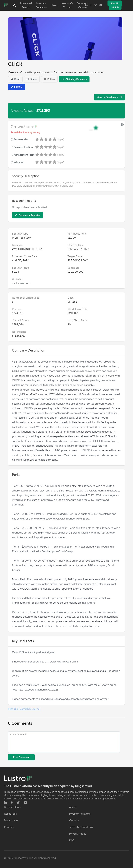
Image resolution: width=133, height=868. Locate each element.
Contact (74, 820)
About (73, 807)
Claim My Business (74, 79)
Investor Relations (41, 5)
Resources (10, 814)
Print (15, 79)
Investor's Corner (67, 5)
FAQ (72, 840)
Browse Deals (12, 807)
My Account (11, 820)
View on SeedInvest (109, 97)
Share (32, 79)
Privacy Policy (78, 834)
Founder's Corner (83, 5)
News (54, 5)
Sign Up (115, 3)
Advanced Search (26, 5)
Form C (17, 87)
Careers (9, 827)
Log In (115, 7)
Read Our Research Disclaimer (24, 709)
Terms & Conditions (81, 827)
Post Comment (21, 757)
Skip (61, 140)
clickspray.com (21, 283)
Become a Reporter (27, 215)
